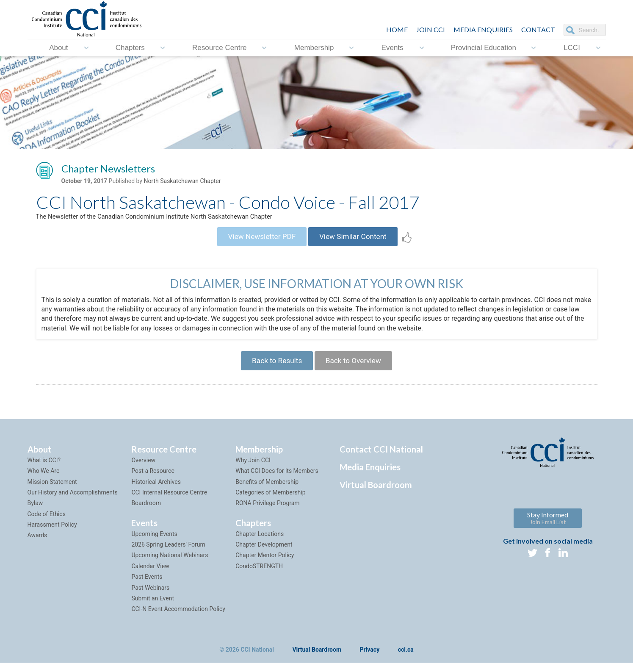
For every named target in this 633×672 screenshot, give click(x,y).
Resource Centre (220, 48)
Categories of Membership (270, 501)
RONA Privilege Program (267, 512)
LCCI (572, 48)
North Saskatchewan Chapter (182, 183)
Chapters (130, 48)
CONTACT (538, 29)
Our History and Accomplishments (73, 501)
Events (393, 48)
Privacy (370, 659)
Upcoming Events (154, 543)
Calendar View (150, 575)
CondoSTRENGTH (259, 575)
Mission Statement (52, 490)
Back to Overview (356, 368)
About (58, 48)
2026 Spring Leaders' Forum (168, 553)
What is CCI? (44, 469)
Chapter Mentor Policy (265, 564)
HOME (397, 29)
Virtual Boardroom (376, 494)
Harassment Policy (52, 533)
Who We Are (44, 480)
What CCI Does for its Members (277, 480)
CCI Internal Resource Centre (169, 501)
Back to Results (274, 368)
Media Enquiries (483, 29)
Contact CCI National (381, 458)
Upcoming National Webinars (170, 564)
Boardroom (146, 512)
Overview (143, 469)
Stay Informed (548, 527)
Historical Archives (156, 490)
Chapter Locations (260, 543)
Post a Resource (153, 480)
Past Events (147, 586)
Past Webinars (150, 596)
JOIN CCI (431, 29)
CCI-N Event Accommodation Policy (178, 618)
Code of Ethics (47, 523)
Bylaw (35, 512)
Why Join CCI (253, 469)
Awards (37, 544)
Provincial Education (484, 48)
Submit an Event (153, 607)
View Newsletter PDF (259, 240)
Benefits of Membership (267, 490)
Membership (314, 48)
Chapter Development (264, 553)
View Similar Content (356, 240)
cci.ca (406, 659)
